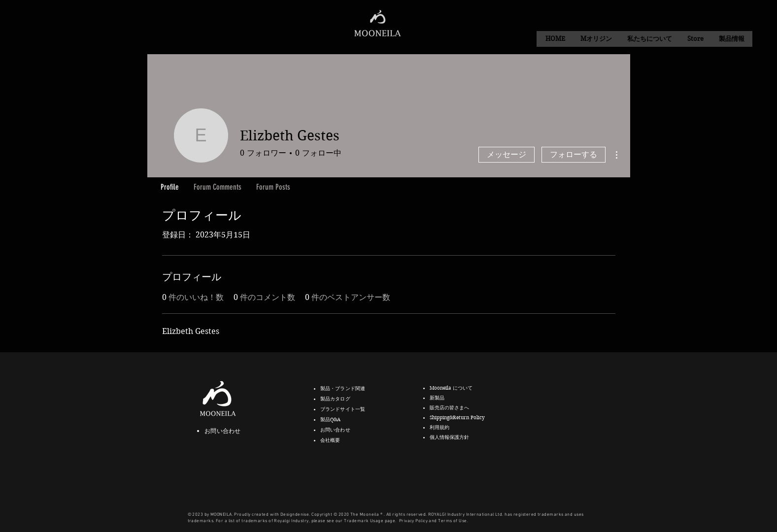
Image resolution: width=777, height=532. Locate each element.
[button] (649, 39)
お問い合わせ (222, 431)
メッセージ (507, 154)
